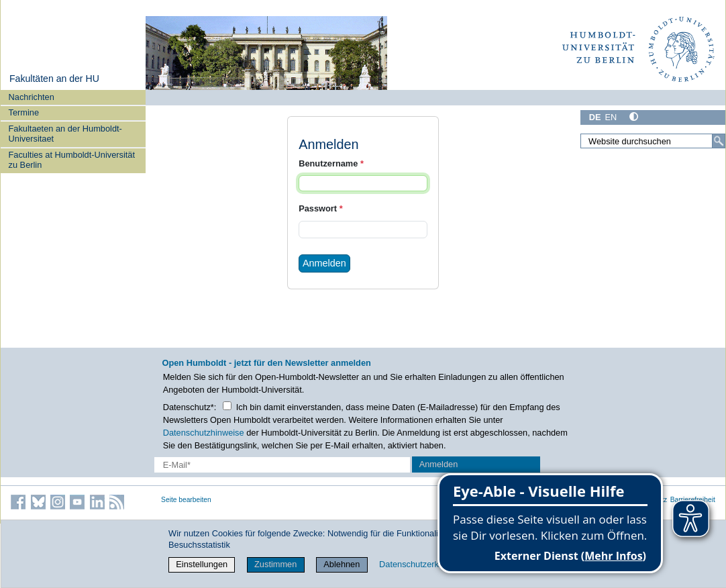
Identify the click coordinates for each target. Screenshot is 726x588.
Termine (24, 112)
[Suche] (719, 141)
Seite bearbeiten (186, 500)
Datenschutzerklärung (421, 564)
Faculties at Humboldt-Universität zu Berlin (72, 160)
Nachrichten (32, 97)
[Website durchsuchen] (653, 141)
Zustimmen (275, 564)
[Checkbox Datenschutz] (227, 406)
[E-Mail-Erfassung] (282, 465)
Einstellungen (202, 564)
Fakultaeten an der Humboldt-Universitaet (65, 134)
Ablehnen (342, 564)
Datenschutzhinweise (204, 433)
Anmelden (324, 263)
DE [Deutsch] (595, 117)
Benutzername (331, 163)
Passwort (320, 208)
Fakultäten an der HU (54, 79)
